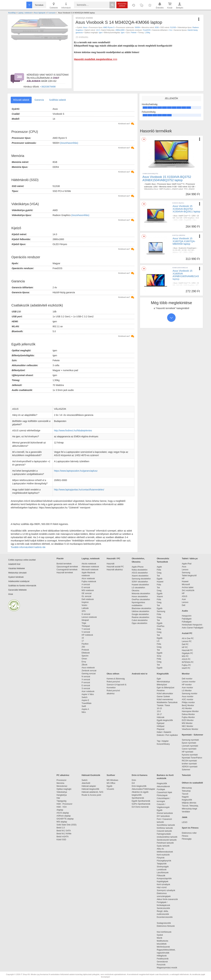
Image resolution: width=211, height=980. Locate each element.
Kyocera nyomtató (190, 755)
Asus (85, 27)
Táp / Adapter (163, 741)
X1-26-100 (176, 250)
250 (83, 647)
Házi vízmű (162, 887)
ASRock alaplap (64, 816)
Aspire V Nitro (88, 694)
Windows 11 (177, 255)
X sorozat (86, 680)
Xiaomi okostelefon (140, 576)
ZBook (84, 665)
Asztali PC (187, 633)
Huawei (160, 582)
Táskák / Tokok (163, 705)
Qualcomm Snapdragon (187, 248)
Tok (158, 576)
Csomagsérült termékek (67, 570)
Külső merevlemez (165, 699)
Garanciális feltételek (17, 590)
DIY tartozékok (163, 816)
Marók (162, 938)
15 (83, 638)
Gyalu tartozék (163, 846)
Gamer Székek (163, 697)
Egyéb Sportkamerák (142, 801)
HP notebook (87, 635)
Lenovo (185, 570)
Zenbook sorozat (89, 671)
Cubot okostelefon (140, 620)
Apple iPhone (138, 567)
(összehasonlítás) (69, 143)
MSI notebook (88, 590)
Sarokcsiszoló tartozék (167, 840)
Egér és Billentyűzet (166, 688)
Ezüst (186, 222)
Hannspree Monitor (190, 711)
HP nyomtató (188, 752)
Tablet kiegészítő (189, 576)
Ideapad (85, 620)
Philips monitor (188, 702)
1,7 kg (192, 222)
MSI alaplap (62, 822)
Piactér (60, 558)
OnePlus (161, 626)
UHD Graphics (165, 189)
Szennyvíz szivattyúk (166, 890)
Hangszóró (187, 616)
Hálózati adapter (89, 786)
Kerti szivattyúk (163, 884)
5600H (137, 27)
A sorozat (86, 584)
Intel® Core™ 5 (178, 184)
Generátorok (162, 962)
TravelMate (87, 703)
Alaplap (60, 810)
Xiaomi (160, 597)
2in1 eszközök (188, 590)
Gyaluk (164, 935)
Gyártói (175, 222)
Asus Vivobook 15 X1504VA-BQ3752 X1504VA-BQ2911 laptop (186, 209)
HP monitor (187, 685)
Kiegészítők (163, 674)
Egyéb (160, 579)
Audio (185, 611)
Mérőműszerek (163, 947)
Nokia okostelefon (140, 570)
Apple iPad (187, 564)
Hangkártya (62, 795)
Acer (184, 599)
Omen (84, 659)
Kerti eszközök (163, 855)
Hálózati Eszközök (91, 775)
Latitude (85, 608)
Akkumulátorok (165, 786)
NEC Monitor (188, 726)
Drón (134, 780)
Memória (60, 783)
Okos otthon (113, 674)
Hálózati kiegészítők (90, 789)
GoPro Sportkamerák (141, 804)
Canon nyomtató (189, 749)
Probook (85, 650)
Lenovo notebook (89, 617)
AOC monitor (188, 699)
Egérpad (160, 723)
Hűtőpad (160, 726)
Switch (84, 697)
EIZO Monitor (188, 720)
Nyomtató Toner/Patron (192, 758)
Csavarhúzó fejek (166, 792)
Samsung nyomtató (190, 740)
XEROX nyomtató (190, 767)
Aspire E (85, 700)
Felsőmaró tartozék (165, 843)
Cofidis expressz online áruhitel (22, 560)
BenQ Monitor (188, 705)
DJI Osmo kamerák (141, 807)
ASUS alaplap (63, 813)
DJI (133, 783)
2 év (170, 30)
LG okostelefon (138, 588)
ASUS (185, 596)
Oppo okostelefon (139, 623)
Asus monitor (188, 697)
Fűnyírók (161, 858)
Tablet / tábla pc (190, 558)
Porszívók (161, 965)
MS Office (111, 783)
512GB (173, 27)
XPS (84, 611)
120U (155, 187)
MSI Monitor (187, 723)
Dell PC (185, 644)
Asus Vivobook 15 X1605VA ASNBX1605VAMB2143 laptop (186, 275)
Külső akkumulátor (165, 694)
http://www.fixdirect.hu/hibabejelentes (73, 431)
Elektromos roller (189, 833)
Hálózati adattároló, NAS (92, 792)
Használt (111, 564)
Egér (159, 679)
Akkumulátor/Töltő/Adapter (143, 789)
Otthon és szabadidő (192, 783)
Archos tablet (188, 587)
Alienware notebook (90, 567)
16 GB (184, 250)
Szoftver (111, 775)
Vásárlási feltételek (17, 568)
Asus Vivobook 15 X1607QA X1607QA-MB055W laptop (184, 241)
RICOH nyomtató (189, 761)
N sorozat (86, 677)
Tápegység (61, 801)
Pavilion (85, 644)
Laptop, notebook (91, 558)
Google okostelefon (140, 614)
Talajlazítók (162, 864)
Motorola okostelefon (141, 594)
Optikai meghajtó (64, 789)
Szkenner (186, 770)
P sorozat (86, 682)
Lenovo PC (187, 641)
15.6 (159, 711)
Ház (58, 798)
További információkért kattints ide (28, 547)
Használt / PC (113, 558)
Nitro (84, 712)
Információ (66, 5)
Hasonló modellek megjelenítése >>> (96, 59)
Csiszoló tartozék (164, 831)
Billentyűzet (162, 685)
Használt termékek (65, 573)
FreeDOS (147, 30)
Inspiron (85, 602)
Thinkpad (86, 626)
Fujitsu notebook (89, 581)
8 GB (174, 187)
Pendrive (161, 691)
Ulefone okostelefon (140, 611)
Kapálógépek (163, 881)
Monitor (186, 674)
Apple (159, 567)
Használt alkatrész (115, 570)
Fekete (134, 33)
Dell (184, 605)
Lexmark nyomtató (190, 746)
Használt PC (187, 650)
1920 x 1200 (188, 252)
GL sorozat (86, 596)
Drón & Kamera (140, 775)
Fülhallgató (187, 622)
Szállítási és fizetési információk (22, 586)
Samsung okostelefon (141, 579)
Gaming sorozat (89, 674)
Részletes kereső (122, 5)
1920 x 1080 (178, 220)
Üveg (159, 573)
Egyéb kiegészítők (165, 720)
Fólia (159, 570)
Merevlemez (62, 786)
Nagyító (185, 797)
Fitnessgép (187, 839)
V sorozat (86, 632)
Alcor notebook (88, 579)
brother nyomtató (189, 764)
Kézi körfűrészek (166, 932)
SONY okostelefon (140, 582)
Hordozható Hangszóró (192, 625)
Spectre (85, 656)
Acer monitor (187, 688)
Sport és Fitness (190, 828)
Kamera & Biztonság (116, 679)
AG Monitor (187, 708)
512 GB (191, 187)
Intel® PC (186, 668)
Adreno (175, 252)
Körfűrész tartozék (165, 828)
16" (181, 252)
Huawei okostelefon (140, 585)
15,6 (186, 189)
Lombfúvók (162, 870)
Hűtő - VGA (62, 807)
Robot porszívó (113, 682)
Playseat (161, 729)
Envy (84, 662)
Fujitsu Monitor (188, 717)
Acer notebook (88, 691)
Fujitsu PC (186, 665)
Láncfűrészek (164, 873)
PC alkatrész (63, 775)
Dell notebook (88, 599)
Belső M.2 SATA (64, 831)
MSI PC (185, 656)
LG (158, 641)
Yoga (84, 623)
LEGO (185, 822)
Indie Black (177, 257)
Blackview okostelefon (141, 608)
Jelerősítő (86, 783)
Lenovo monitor (189, 682)
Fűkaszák (161, 876)
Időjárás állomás (189, 803)
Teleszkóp (186, 791)
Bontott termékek (64, 564)
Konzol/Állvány (163, 744)
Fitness (185, 836)
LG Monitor (187, 691)
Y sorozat (86, 629)
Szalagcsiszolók (164, 923)
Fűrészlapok (164, 795)
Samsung (161, 611)
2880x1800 (120, 30)
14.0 (98, 30)
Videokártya (62, 792)
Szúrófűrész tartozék (166, 825)
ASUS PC (186, 659)
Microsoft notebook (90, 570)
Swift (84, 706)
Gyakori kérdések (16, 577)
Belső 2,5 (61, 828)
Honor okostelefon (140, 597)
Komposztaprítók (164, 879)
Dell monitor (187, 679)
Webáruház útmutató (17, 573)
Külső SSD (61, 840)
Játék (185, 817)
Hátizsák (161, 717)
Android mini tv (140, 674)
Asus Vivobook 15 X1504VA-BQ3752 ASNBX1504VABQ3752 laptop (167, 179)
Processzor (61, 780)
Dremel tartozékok (166, 813)
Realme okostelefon (140, 617)
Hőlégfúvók (162, 956)
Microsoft (186, 584)
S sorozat (86, 688)
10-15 (159, 708)
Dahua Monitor (188, 714)
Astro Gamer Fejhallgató (193, 628)
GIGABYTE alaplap (66, 819)
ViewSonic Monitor (190, 729)
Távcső (185, 794)
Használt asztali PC (115, 567)
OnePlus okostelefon (141, 599)
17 (83, 641)
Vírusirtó (110, 789)
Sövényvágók (164, 867)
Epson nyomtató (189, 743)
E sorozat (86, 587)
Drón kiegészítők (139, 786)
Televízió (186, 775)
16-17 (159, 714)
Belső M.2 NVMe (65, 834)
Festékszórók (163, 959)
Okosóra (135, 591)
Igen (101, 33)
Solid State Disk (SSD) (67, 825)
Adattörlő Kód (14, 564)
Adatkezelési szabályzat (19, 581)
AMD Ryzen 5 (109, 27)
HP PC (185, 647)
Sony (159, 656)
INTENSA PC (188, 662)
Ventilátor (186, 812)
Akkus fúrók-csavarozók (167, 899)
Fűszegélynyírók (165, 861)
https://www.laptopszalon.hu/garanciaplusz (76, 471)
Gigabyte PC (187, 653)
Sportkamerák (138, 798)
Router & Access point (91, 795)
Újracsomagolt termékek (67, 567)
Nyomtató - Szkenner (192, 735)
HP (183, 579)
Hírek (11, 594)
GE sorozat (87, 593)
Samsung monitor (190, 694)
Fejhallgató (187, 619)
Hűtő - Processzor (64, 804)
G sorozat (86, 614)
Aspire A (85, 709)
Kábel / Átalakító (165, 732)
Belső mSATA (63, 837)
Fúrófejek (163, 789)
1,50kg (147, 33)
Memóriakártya (163, 682)
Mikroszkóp (187, 788)
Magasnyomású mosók (167, 968)
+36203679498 (48, 87)
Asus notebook (88, 668)
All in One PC (188, 638)
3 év (185, 255)
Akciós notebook (89, 564)
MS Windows (112, 780)
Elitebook (86, 653)
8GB (157, 27)
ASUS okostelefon (140, 573)
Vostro (84, 605)
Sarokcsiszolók (164, 908)
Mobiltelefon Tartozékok (167, 702)
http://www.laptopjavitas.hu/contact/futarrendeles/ (79, 490)
